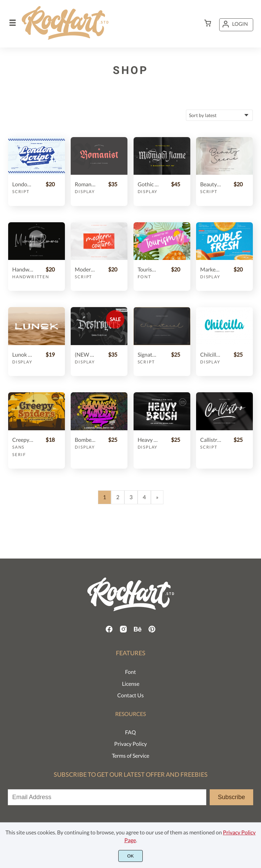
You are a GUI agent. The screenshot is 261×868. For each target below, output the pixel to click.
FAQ (130, 732)
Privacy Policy (130, 744)
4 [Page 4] (144, 497)
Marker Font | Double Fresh (211, 269)
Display (85, 192)
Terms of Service (130, 756)
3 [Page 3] (131, 497)
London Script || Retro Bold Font (23, 184)
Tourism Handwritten (148, 269)
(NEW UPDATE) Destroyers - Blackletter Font (85, 354)
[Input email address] (107, 797)
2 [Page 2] (118, 497)
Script (21, 192)
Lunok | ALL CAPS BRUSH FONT (23, 354)
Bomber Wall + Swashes (85, 440)
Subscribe (231, 797)
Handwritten (31, 277)
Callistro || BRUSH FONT (211, 440)
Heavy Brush (148, 440)
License (131, 684)
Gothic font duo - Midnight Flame (148, 184)
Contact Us (130, 695)
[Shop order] (219, 115)
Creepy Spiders (23, 440)
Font (144, 277)
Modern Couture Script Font (85, 269)
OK (130, 856)
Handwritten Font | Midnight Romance (23, 269)
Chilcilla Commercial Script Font (211, 354)
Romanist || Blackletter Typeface (85, 184)
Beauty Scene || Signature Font (211, 184)
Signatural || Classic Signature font (148, 354)
